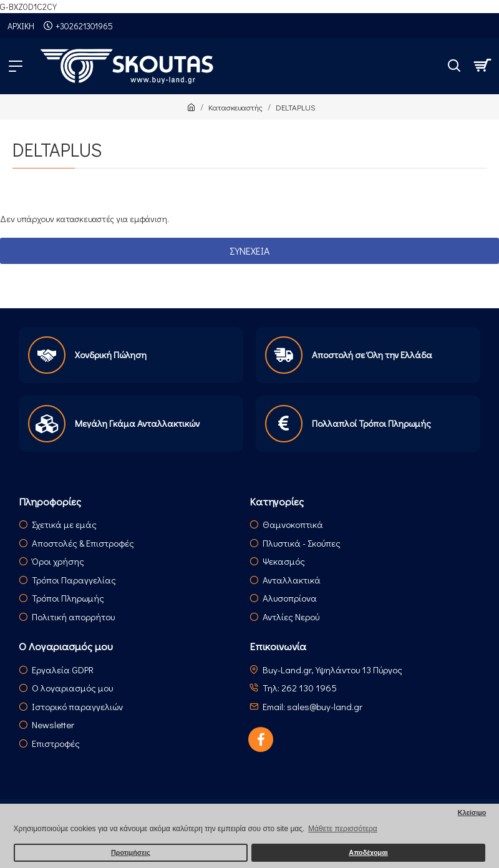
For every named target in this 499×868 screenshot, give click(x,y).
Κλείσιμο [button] (472, 812)
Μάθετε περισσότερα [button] (343, 829)
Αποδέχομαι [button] (368, 852)
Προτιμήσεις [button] (131, 852)
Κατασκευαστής (235, 107)
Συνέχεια (249, 251)
